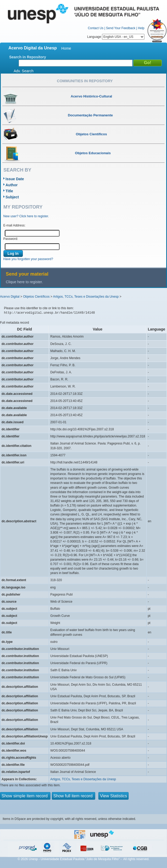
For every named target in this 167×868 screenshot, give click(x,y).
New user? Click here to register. (26, 216)
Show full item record (74, 796)
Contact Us (96, 28)
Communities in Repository (85, 81)
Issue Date (15, 179)
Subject (12, 197)
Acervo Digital (10, 297)
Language (116, 37)
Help (141, 28)
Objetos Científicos (36, 297)
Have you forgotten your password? (28, 259)
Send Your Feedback (121, 28)
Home (66, 48)
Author (12, 185)
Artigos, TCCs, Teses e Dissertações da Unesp (86, 297)
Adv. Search (24, 71)
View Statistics (113, 796)
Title (9, 191)
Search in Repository (28, 57)
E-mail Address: (14, 225)
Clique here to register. (24, 282)
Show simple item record (25, 796)
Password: (11, 239)
